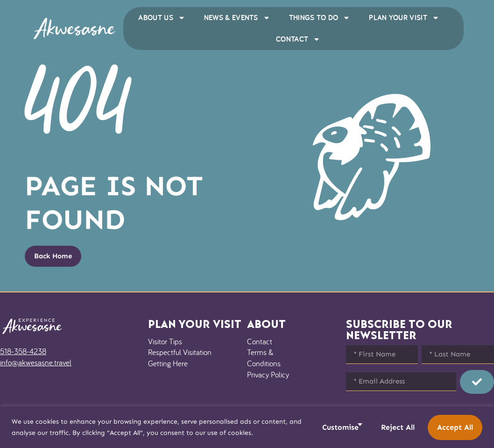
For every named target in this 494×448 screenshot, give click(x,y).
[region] (247, 427)
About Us (162, 18)
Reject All (398, 427)
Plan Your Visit (404, 18)
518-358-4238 (23, 351)
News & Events (237, 18)
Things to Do (320, 18)
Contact (298, 39)
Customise (340, 427)
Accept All (455, 427)
